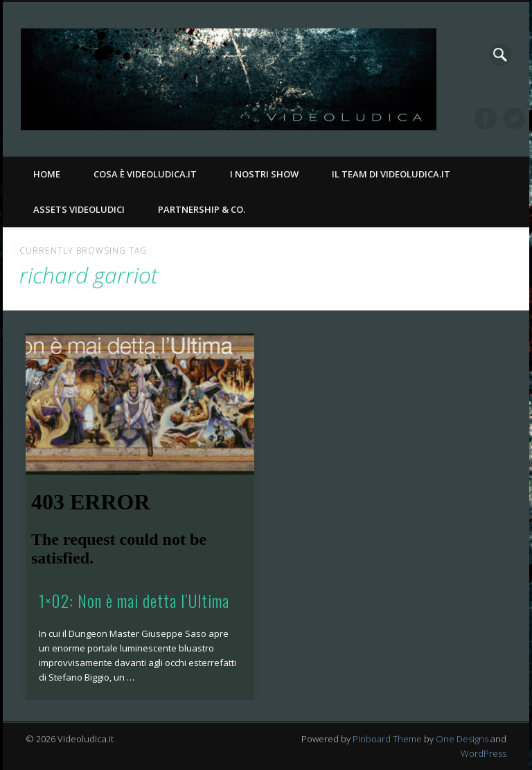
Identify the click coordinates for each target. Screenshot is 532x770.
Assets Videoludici (79, 209)
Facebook (486, 119)
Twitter (514, 119)
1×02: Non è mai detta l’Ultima (134, 600)
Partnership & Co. (202, 209)
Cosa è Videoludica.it (145, 174)
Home (47, 174)
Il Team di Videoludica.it (391, 174)
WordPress (484, 753)
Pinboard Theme (387, 739)
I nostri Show (264, 174)
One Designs (462, 739)
